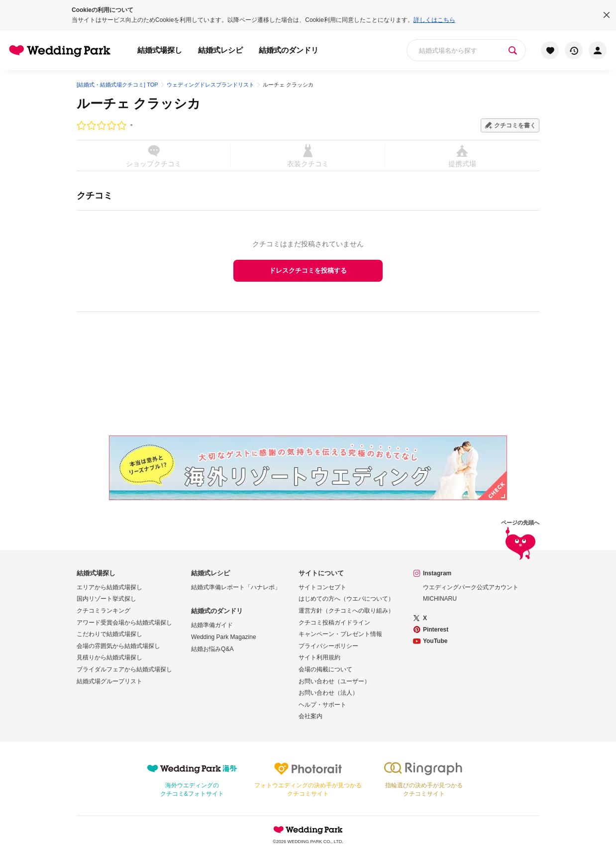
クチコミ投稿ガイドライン (334, 623)
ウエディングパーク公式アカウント (471, 587)
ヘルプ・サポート (322, 705)
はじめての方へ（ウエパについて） (346, 599)
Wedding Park (308, 830)
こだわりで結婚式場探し (109, 634)
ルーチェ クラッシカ (139, 104)
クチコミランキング (103, 611)
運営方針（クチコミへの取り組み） (346, 611)
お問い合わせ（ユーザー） (334, 681)
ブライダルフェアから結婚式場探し (124, 669)
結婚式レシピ (220, 50)
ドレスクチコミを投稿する (308, 270)
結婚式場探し (160, 50)
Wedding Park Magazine (224, 637)
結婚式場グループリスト (109, 681)
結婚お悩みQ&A (212, 649)
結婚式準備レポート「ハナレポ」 (236, 587)
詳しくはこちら (434, 20)
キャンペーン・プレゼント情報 (340, 634)
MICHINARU (440, 599)
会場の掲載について (325, 669)
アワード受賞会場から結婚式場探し (124, 623)
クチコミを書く (515, 125)
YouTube (435, 641)
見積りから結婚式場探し (109, 657)
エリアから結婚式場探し (109, 587)
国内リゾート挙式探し (106, 599)
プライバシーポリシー (328, 646)
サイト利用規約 (319, 657)
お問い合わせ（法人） (328, 693)
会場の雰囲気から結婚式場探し (118, 646)
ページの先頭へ (520, 542)
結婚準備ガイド (212, 625)
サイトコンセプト (322, 587)
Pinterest (436, 630)
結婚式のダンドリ (289, 50)
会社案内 (310, 716)
